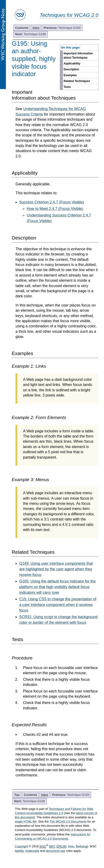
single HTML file (26, 821)
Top (17, 795)
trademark (32, 851)
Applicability (72, 64)
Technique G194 (62, 28)
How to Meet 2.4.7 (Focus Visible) (55, 209)
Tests (67, 87)
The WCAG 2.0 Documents (68, 821)
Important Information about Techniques (78, 56)
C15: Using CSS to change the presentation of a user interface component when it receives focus (58, 605)
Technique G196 (31, 34)
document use (56, 851)
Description (71, 69)
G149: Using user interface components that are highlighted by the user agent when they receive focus (56, 569)
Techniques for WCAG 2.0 (69, 15)
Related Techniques (77, 81)
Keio (71, 846)
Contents (22, 28)
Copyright (21, 846)
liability (19, 851)
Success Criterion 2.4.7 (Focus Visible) (52, 202)
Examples (70, 75)
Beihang (81, 846)
